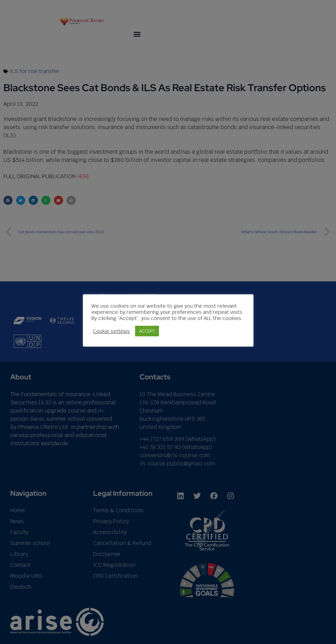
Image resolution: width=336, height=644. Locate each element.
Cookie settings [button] (112, 331)
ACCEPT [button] (147, 331)
